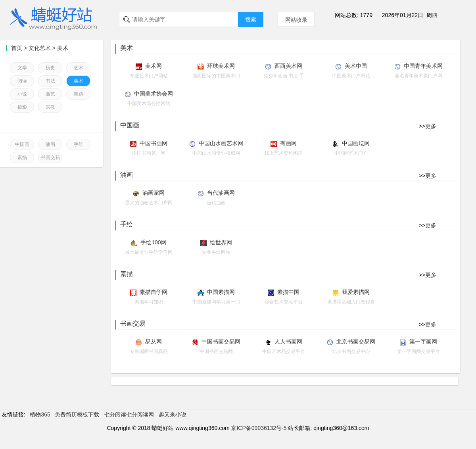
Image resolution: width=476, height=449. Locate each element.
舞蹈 (79, 94)
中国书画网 (154, 143)
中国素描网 (221, 292)
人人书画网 (288, 342)
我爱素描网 (356, 292)
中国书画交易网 (221, 342)
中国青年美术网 (423, 66)
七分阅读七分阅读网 (129, 414)
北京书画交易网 (356, 342)
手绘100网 (153, 242)
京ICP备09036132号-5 (259, 428)
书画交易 (50, 157)
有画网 (288, 143)
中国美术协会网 (154, 94)
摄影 (22, 107)
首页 (17, 48)
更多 (431, 126)
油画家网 (154, 193)
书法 (50, 81)
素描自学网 (154, 292)
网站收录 (296, 20)
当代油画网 (221, 193)
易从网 (154, 342)
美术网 (154, 66)
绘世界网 (221, 242)
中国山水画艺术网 (221, 143)
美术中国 (356, 66)
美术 (63, 48)
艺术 (79, 68)
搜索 (251, 19)
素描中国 (288, 292)
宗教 (50, 107)
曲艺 (50, 94)
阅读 (22, 81)
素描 (22, 157)
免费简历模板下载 (77, 414)
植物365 (40, 414)
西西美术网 (288, 66)
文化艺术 (40, 48)
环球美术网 (221, 66)
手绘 (79, 144)
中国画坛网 (356, 143)
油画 (50, 144)
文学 (22, 68)
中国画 (22, 144)
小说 (22, 94)
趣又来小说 (173, 414)
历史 (50, 68)
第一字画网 (423, 342)
